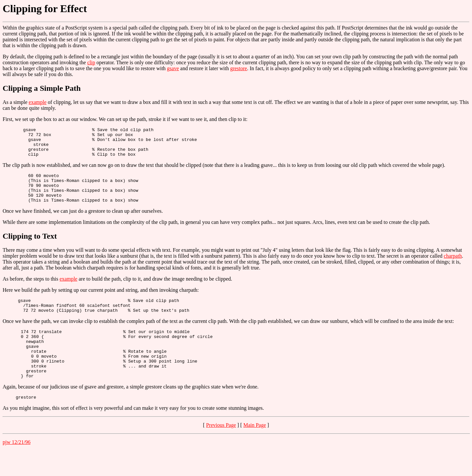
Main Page (255, 451)
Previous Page (221, 451)
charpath (453, 268)
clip (91, 62)
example (38, 102)
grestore (239, 68)
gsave (173, 68)
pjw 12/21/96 (17, 468)
